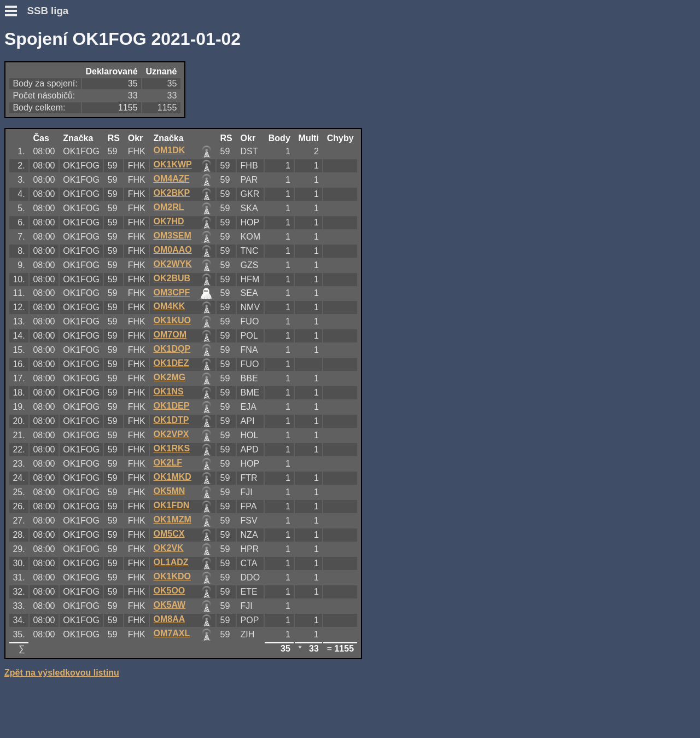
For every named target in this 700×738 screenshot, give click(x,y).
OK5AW (170, 605)
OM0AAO (173, 250)
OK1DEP (172, 406)
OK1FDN (172, 505)
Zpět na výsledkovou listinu (62, 673)
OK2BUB (172, 278)
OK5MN (170, 491)
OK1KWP (173, 164)
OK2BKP (172, 193)
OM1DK (170, 150)
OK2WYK (173, 264)
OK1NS (169, 391)
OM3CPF (172, 292)
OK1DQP (172, 349)
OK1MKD (173, 477)
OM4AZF (172, 179)
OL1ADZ (171, 562)
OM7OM (170, 335)
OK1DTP (171, 420)
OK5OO (170, 591)
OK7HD (169, 221)
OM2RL (169, 207)
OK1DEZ (171, 363)
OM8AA (170, 619)
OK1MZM (173, 519)
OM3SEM (173, 236)
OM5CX (169, 534)
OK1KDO (172, 576)
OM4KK (170, 306)
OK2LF (168, 463)
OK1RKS (172, 448)
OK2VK (169, 548)
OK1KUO (172, 320)
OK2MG (170, 377)
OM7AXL (172, 633)
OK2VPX (171, 434)
